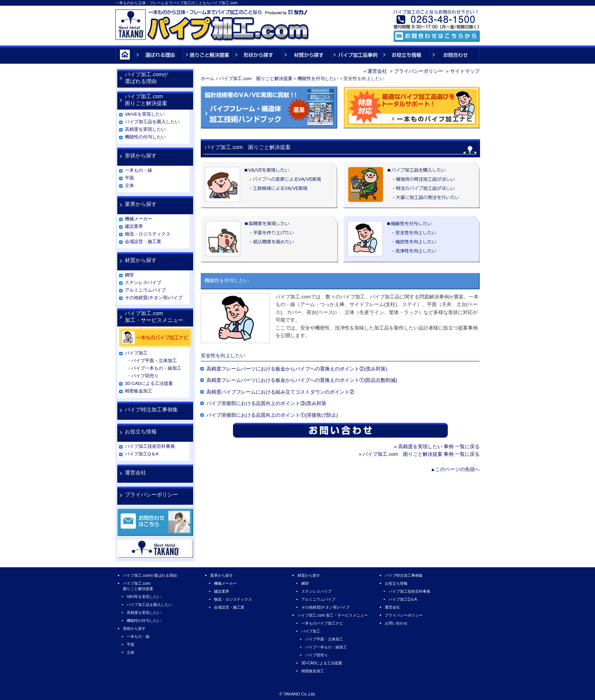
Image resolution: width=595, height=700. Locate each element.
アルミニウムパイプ (145, 290)
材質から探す (141, 260)
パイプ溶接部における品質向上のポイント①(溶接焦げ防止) (272, 415)
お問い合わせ (396, 623)
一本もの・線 (139, 170)
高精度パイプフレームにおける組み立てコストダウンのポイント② (280, 392)
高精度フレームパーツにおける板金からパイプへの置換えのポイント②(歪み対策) (297, 369)
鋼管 (129, 275)
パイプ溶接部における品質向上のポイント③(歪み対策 (266, 403)
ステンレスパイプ (143, 283)
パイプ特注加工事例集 (151, 410)
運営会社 (377, 71)
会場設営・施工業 (143, 242)
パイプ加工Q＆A (142, 454)
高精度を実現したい (145, 129)
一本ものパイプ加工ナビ (322, 623)
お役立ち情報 (141, 432)
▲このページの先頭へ (455, 469)
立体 (129, 185)
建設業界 (134, 226)
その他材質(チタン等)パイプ (154, 298)
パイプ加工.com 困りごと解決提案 (256, 78)
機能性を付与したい (318, 78)
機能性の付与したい (145, 137)
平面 (129, 178)
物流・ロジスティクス (148, 234)
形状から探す (141, 155)
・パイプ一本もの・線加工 (154, 368)
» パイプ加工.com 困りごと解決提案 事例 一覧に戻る (419, 454)
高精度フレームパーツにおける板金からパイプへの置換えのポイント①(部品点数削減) (302, 380)
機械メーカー (139, 219)
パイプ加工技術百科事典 (150, 446)
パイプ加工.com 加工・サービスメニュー (333, 615)
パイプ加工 (136, 353)
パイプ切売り (316, 655)
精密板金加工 (139, 391)
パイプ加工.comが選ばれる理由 (146, 78)
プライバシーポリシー (419, 71)
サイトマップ (465, 71)
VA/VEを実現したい (145, 114)
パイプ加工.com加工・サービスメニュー (154, 317)
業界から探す (141, 204)
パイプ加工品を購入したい (152, 122)
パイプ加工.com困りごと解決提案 (146, 100)
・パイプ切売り (143, 376)
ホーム (208, 78)
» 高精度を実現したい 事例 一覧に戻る (437, 447)
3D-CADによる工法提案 (149, 383)
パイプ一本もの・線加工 (326, 647)
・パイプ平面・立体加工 (152, 361)
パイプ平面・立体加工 (324, 639)
